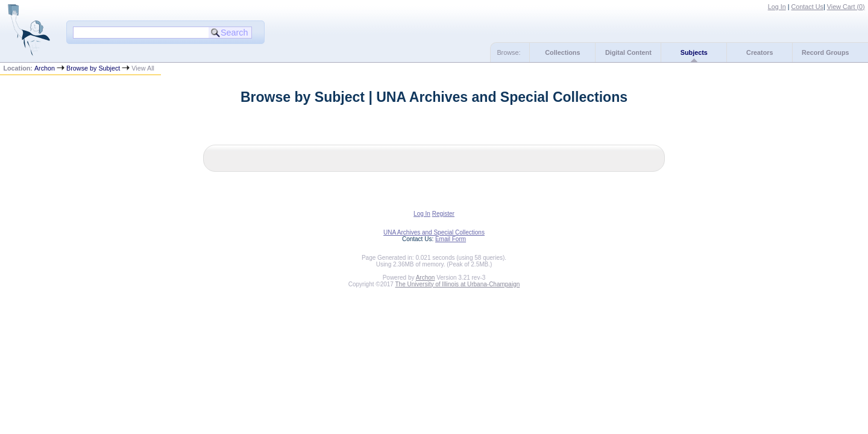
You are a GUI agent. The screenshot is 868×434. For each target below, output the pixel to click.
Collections (562, 52)
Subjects (694, 52)
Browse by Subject (93, 68)
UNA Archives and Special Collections (434, 232)
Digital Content (628, 52)
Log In (777, 7)
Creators (759, 52)
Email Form (451, 239)
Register (443, 214)
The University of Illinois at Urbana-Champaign (458, 284)
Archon (45, 68)
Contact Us (807, 7)
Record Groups (826, 52)
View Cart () (846, 7)
